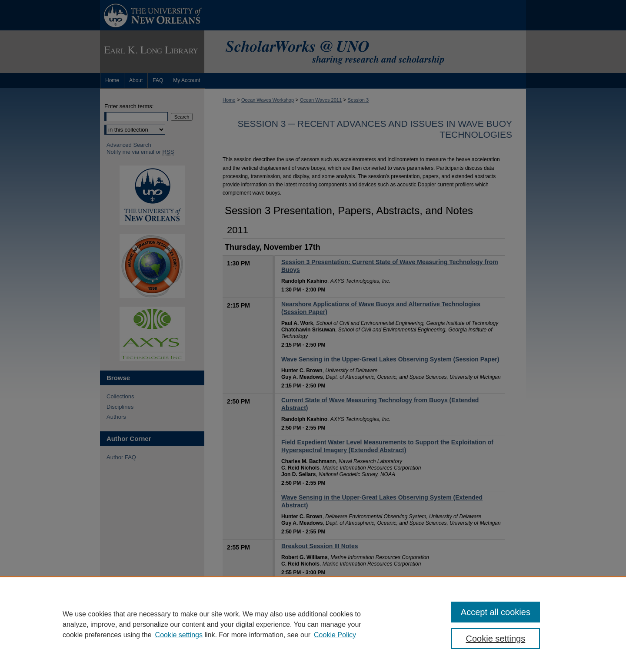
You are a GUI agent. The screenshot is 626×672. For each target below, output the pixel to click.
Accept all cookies (496, 612)
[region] (313, 624)
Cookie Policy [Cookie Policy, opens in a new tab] (335, 635)
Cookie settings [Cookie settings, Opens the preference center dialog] (496, 639)
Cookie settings (179, 635)
